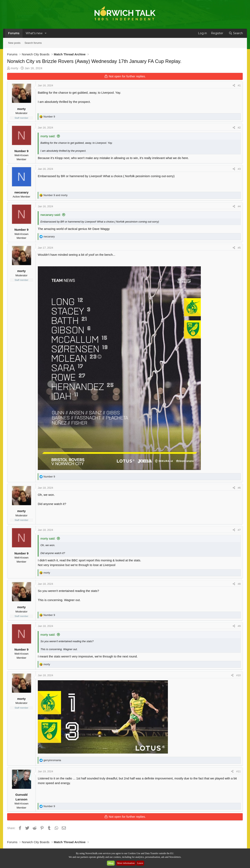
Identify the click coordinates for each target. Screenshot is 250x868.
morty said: (48, 136)
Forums (14, 33)
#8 (239, 584)
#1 (239, 85)
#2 (239, 128)
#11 (238, 771)
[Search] (236, 33)
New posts (14, 43)
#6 (239, 488)
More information (126, 863)
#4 (239, 206)
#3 (239, 169)
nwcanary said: (51, 215)
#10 (238, 675)
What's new (34, 33)
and (56, 195)
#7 (239, 530)
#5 (239, 248)
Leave (140, 863)
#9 (239, 626)
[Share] (234, 86)
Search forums (33, 43)
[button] (46, 33)
